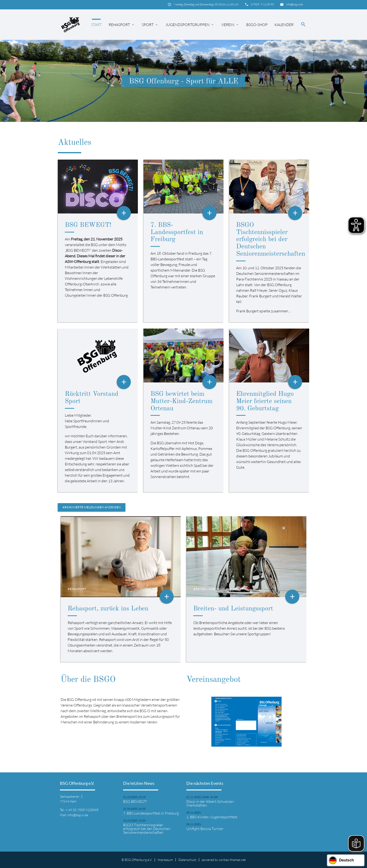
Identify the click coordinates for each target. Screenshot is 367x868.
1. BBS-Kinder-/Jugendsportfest (212, 817)
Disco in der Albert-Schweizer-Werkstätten (210, 803)
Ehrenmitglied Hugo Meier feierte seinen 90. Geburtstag (265, 401)
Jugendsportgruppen (190, 25)
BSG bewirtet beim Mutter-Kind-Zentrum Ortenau (182, 401)
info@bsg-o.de (294, 4)
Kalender (284, 25)
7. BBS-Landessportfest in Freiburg (177, 232)
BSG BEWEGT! (88, 225)
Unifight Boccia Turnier (205, 829)
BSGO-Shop (257, 25)
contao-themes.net (232, 860)
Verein (230, 25)
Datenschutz (187, 860)
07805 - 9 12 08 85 (262, 4)
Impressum (165, 860)
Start (96, 25)
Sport (150, 25)
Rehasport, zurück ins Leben (108, 609)
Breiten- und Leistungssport (233, 609)
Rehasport (122, 25)
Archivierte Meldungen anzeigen (92, 507)
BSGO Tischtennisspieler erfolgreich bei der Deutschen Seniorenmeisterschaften (271, 240)
